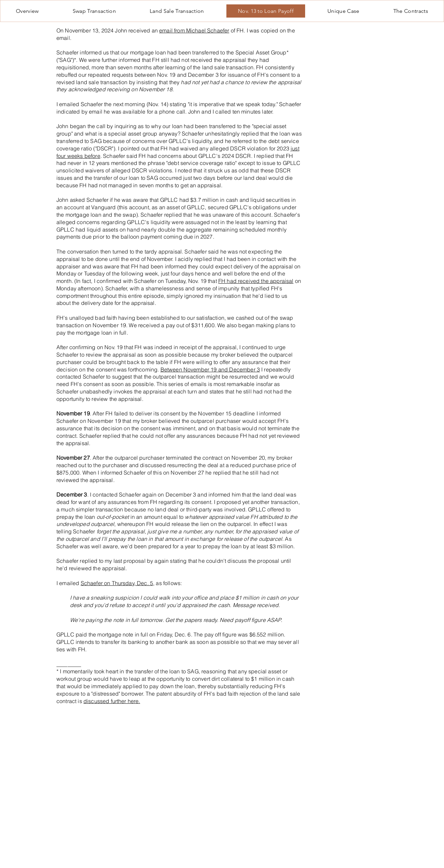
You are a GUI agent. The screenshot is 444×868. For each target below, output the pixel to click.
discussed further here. (112, 701)
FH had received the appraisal (256, 281)
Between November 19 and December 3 (210, 369)
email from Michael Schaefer (194, 30)
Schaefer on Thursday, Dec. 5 (117, 583)
